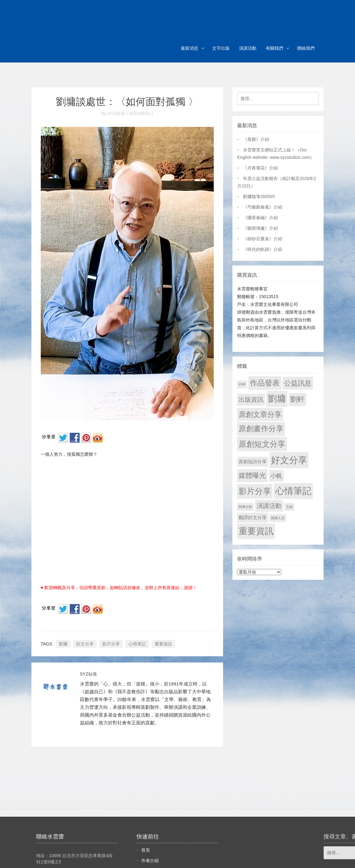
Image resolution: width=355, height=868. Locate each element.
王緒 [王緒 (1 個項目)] (289, 507)
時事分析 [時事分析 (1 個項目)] (245, 507)
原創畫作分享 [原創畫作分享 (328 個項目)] (261, 429)
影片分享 (111, 644)
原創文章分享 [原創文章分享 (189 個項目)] (260, 414)
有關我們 (274, 48)
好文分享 (85, 644)
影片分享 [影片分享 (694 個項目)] (255, 491)
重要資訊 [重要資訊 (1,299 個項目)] (256, 531)
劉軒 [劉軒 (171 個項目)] (297, 399)
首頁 (146, 850)
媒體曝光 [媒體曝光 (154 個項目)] (252, 476)
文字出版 (221, 48)
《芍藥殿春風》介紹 (263, 207)
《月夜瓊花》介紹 (260, 168)
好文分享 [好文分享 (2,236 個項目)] (289, 460)
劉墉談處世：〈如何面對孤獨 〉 (127, 102)
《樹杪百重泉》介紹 (263, 239)
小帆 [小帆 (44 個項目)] (276, 476)
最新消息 (189, 48)
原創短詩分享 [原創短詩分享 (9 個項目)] (253, 462)
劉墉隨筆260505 (259, 196)
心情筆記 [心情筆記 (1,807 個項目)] (293, 491)
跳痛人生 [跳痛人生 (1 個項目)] (278, 518)
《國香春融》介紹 (260, 218)
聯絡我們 (306, 48)
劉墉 (63, 644)
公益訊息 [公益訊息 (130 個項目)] (298, 383)
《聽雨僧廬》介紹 (260, 228)
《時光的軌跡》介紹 (263, 249)
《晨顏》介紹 (256, 139)
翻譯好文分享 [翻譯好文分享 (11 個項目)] (253, 517)
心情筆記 (137, 644)
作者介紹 (150, 861)
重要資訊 (163, 644)
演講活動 (248, 48)
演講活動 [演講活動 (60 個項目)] (269, 506)
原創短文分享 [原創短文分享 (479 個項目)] (262, 444)
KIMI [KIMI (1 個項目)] (242, 384)
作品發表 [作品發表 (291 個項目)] (265, 383)
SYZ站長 (89, 674)
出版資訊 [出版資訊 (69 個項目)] (251, 399)
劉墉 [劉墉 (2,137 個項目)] (277, 399)
